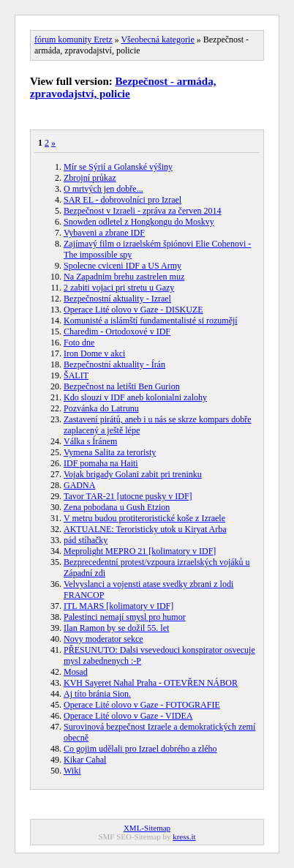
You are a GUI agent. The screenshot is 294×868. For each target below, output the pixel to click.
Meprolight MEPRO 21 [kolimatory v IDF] (140, 551)
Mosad (76, 672)
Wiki (72, 771)
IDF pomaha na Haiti (101, 463)
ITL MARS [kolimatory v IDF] (118, 606)
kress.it (184, 837)
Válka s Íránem (90, 441)
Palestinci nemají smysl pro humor (125, 617)
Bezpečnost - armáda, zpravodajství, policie (123, 87)
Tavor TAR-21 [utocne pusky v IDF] (128, 496)
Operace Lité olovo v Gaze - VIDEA (128, 716)
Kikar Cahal (85, 760)
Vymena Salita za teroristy (110, 452)
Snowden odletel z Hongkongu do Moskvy (139, 222)
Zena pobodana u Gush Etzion (117, 507)
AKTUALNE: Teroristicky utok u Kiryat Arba (145, 529)
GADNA (79, 485)
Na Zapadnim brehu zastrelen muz (124, 277)
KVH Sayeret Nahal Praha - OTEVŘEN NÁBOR (151, 683)
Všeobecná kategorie (157, 40)
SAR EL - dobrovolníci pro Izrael (122, 200)
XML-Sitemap (147, 828)
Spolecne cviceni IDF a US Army (122, 266)
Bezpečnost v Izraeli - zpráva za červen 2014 (143, 211)
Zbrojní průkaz (90, 178)
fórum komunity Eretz (73, 40)
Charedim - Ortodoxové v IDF (117, 332)
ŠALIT (76, 375)
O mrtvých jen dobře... (103, 189)
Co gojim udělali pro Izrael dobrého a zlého (140, 749)
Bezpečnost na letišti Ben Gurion (122, 386)
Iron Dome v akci (94, 353)
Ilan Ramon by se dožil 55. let (116, 628)
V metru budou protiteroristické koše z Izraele (144, 518)
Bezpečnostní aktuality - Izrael (117, 299)
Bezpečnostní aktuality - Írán (114, 364)
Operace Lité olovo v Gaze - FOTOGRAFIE (142, 705)
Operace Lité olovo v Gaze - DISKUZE (133, 310)
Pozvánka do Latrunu (101, 408)
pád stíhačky (86, 540)
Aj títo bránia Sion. (97, 694)
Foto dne (79, 343)
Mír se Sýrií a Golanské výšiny (118, 167)
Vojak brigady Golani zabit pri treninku (133, 474)
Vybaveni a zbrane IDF (104, 233)
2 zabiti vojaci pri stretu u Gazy (119, 288)
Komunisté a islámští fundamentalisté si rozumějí (151, 321)
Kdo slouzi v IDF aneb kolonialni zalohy (135, 397)
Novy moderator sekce (103, 639)
